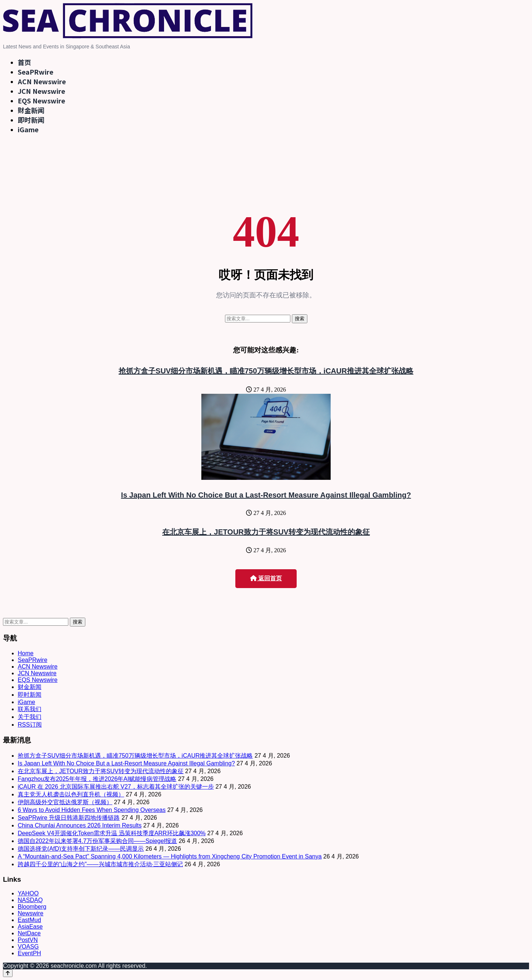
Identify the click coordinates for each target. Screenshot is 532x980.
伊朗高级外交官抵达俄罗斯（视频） (65, 802)
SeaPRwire (35, 72)
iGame (28, 129)
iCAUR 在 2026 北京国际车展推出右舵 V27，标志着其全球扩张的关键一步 (116, 787)
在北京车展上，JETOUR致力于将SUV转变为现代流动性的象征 (266, 532)
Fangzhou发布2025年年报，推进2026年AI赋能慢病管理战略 (97, 779)
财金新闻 (31, 110)
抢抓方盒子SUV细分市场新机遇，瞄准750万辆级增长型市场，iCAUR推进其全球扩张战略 (266, 371)
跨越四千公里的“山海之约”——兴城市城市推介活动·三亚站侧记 (100, 864)
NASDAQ (30, 900)
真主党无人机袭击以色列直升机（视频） (71, 794)
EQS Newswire (41, 100)
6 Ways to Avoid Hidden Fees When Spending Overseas (92, 810)
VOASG (28, 947)
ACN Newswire (42, 81)
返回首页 (266, 578)
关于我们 (30, 717)
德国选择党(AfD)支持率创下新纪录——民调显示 (81, 849)
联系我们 (30, 709)
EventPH (29, 953)
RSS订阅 (30, 725)
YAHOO (28, 893)
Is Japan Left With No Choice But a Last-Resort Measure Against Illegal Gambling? (266, 495)
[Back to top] (8, 973)
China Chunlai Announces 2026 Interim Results (80, 825)
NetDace (29, 933)
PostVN (28, 940)
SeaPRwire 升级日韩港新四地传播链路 (69, 818)
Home (26, 653)
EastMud (29, 920)
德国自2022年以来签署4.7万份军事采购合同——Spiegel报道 (97, 841)
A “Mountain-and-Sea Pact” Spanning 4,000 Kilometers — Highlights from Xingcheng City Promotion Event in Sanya (170, 856)
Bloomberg (32, 907)
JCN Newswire (41, 91)
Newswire (30, 913)
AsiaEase (30, 927)
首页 (24, 62)
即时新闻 (31, 120)
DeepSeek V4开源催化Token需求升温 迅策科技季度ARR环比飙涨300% (112, 833)
